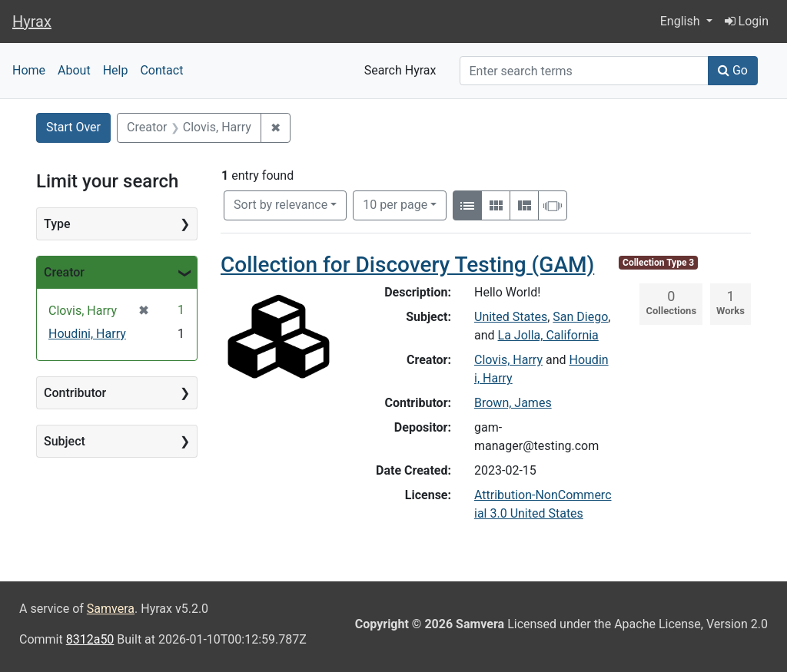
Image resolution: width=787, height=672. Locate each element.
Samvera (111, 609)
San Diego (580, 317)
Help (116, 70)
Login (747, 21)
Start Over (73, 127)
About (74, 70)
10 (395, 204)
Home (29, 70)
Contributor (75, 393)
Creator (64, 272)
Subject (65, 441)
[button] (686, 22)
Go (733, 70)
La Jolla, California (548, 335)
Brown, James (513, 403)
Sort (281, 205)
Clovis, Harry (508, 360)
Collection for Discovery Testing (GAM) (407, 265)
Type (57, 224)
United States (511, 317)
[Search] (584, 71)
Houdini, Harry (87, 334)
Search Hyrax (400, 70)
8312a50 (90, 639)
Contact (161, 70)
